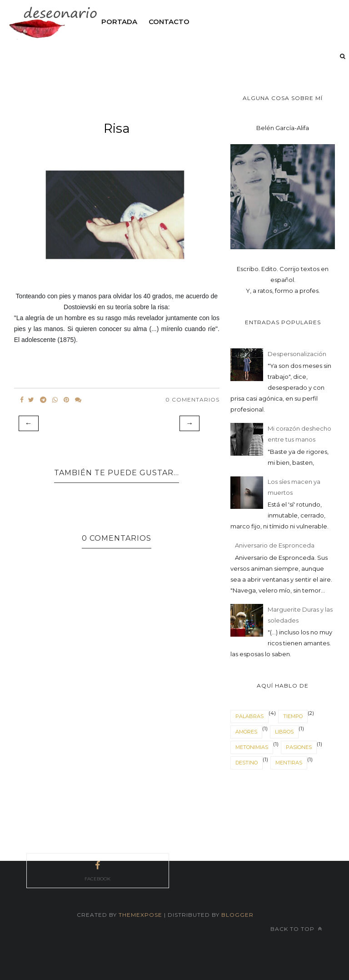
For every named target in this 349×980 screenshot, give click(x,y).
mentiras (289, 763)
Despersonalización (297, 354)
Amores (246, 732)
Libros (284, 732)
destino (247, 763)
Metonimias (252, 747)
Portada (119, 22)
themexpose (140, 915)
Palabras (249, 716)
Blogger (237, 915)
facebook (97, 870)
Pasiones (299, 747)
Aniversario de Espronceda (275, 545)
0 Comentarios (192, 400)
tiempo (293, 716)
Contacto (169, 22)
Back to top (296, 929)
